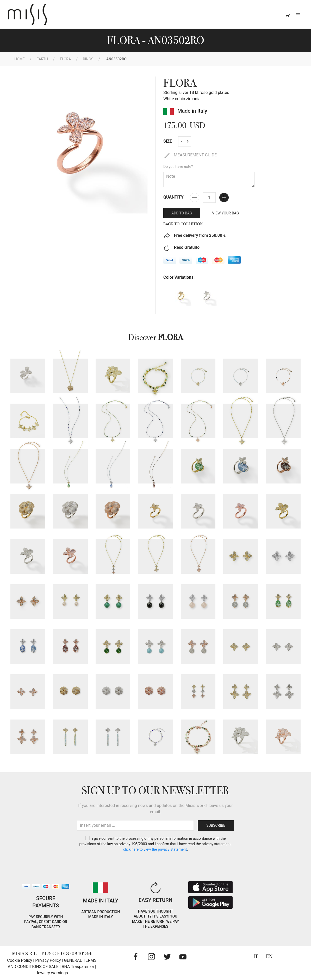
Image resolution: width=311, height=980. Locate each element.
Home (20, 59)
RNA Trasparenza (78, 967)
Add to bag (182, 213)
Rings (88, 59)
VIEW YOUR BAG (225, 213)
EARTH (42, 59)
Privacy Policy (48, 960)
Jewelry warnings (52, 973)
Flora (65, 59)
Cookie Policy (20, 960)
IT (256, 956)
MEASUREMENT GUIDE (190, 155)
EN (269, 956)
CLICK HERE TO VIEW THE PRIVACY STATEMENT (155, 849)
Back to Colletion (183, 224)
